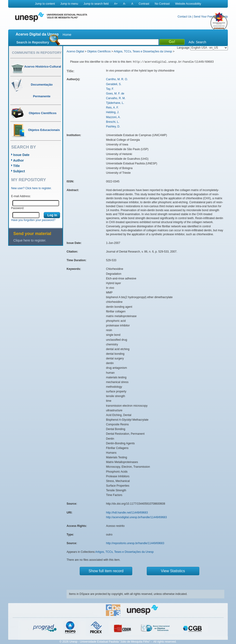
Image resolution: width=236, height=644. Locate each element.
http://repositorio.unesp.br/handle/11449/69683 (135, 543)
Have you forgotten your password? (33, 220)
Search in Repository (33, 42)
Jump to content (45, 4)
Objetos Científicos (99, 51)
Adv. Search (197, 42)
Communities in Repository (37, 53)
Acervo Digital (75, 51)
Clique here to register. (30, 240)
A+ (116, 4)
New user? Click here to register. (31, 188)
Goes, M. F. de (115, 94)
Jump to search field (96, 4)
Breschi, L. (113, 122)
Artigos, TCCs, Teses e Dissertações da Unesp (143, 51)
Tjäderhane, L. (115, 103)
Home (67, 35)
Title (16, 166)
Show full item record (106, 571)
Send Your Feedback (207, 17)
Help (225, 17)
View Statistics (173, 571)
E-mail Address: (21, 196)
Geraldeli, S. (114, 84)
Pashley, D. (113, 127)
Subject (19, 171)
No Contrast (162, 4)
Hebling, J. (113, 112)
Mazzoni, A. (113, 117)
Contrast (144, 4)
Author (18, 160)
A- (125, 4)
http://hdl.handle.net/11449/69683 (127, 513)
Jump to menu (69, 4)
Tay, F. (110, 89)
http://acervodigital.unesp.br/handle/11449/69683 (136, 517)
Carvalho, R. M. (116, 98)
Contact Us (184, 17)
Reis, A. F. (112, 108)
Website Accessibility (188, 4)
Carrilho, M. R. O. (117, 79)
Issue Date (21, 155)
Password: (18, 208)
